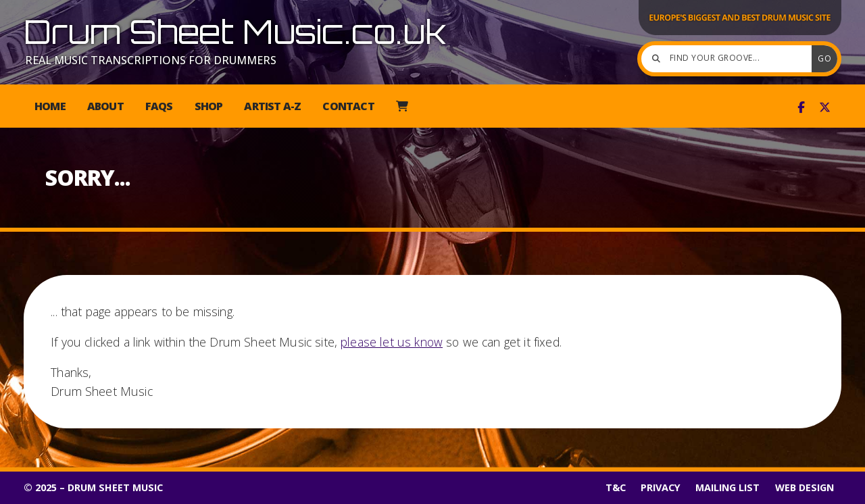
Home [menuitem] (50, 106)
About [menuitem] (105, 106)
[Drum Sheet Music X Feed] (825, 107)
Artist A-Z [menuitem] (272, 106)
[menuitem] (402, 106)
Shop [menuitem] (209, 106)
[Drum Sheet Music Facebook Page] (801, 107)
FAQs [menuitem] (159, 106)
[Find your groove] (730, 59)
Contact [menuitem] (348, 106)
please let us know (392, 342)
